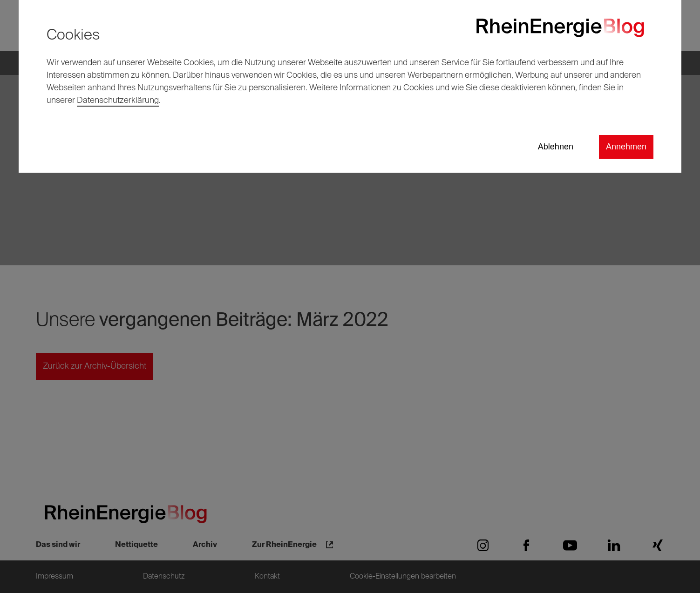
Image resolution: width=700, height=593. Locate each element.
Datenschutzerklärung (118, 101)
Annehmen (626, 147)
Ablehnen (556, 147)
